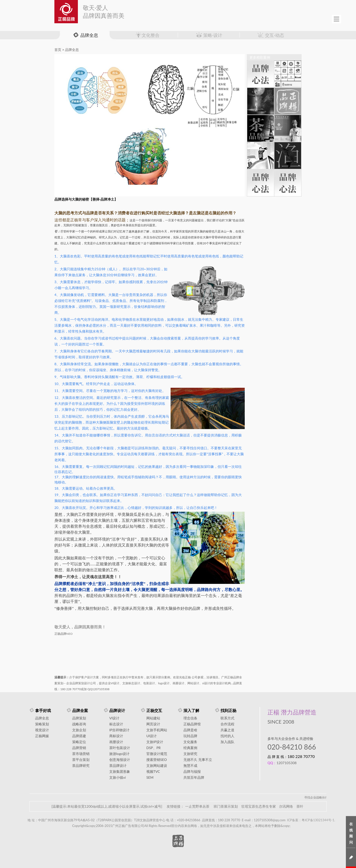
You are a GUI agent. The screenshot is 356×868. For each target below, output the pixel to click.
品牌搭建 (79, 736)
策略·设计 (209, 35)
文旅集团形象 (120, 771)
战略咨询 (79, 724)
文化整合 (147, 35)
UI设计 (152, 736)
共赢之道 (227, 730)
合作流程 (227, 724)
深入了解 (191, 710)
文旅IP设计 (155, 742)
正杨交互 (154, 710)
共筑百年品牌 (194, 777)
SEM (150, 777)
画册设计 (116, 742)
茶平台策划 (81, 760)
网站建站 (153, 718)
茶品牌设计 (118, 765)
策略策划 (42, 724)
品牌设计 (117, 710)
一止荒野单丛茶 (197, 806)
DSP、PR (154, 748)
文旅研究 (190, 754)
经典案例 (190, 748)
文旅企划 (79, 730)
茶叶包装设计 (120, 748)
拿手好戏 (43, 710)
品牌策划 (79, 718)
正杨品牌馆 (192, 724)
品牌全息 (85, 35)
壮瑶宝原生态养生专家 (259, 806)
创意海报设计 (120, 760)
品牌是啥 (190, 730)
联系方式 (227, 718)
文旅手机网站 (157, 730)
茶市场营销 (81, 754)
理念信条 (190, 718)
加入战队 (227, 742)
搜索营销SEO (157, 760)
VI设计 (114, 718)
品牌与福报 (192, 771)
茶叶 (300, 806)
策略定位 (79, 742)
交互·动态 (271, 35)
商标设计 (116, 736)
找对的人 (227, 736)
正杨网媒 (42, 736)
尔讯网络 (286, 806)
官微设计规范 (157, 754)
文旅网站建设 (157, 765)
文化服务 (190, 742)
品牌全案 (80, 710)
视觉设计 (42, 730)
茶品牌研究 (81, 765)
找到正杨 (228, 710)
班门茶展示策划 (226, 806)
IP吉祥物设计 (119, 730)
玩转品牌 (190, 736)
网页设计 (153, 724)
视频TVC (153, 771)
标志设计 (116, 724)
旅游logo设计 (119, 754)
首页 (58, 50)
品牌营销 (79, 748)
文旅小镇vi (118, 777)
